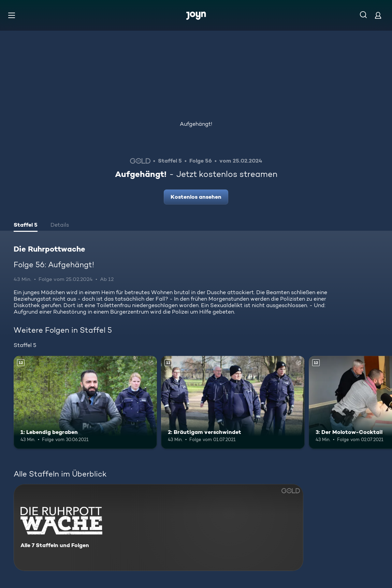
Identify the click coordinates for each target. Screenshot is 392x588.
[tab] (26, 226)
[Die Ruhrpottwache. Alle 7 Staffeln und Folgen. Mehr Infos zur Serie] (158, 527)
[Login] (378, 15)
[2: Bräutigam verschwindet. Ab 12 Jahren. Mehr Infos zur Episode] (233, 402)
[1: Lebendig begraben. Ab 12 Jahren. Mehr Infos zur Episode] (85, 402)
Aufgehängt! (196, 124)
